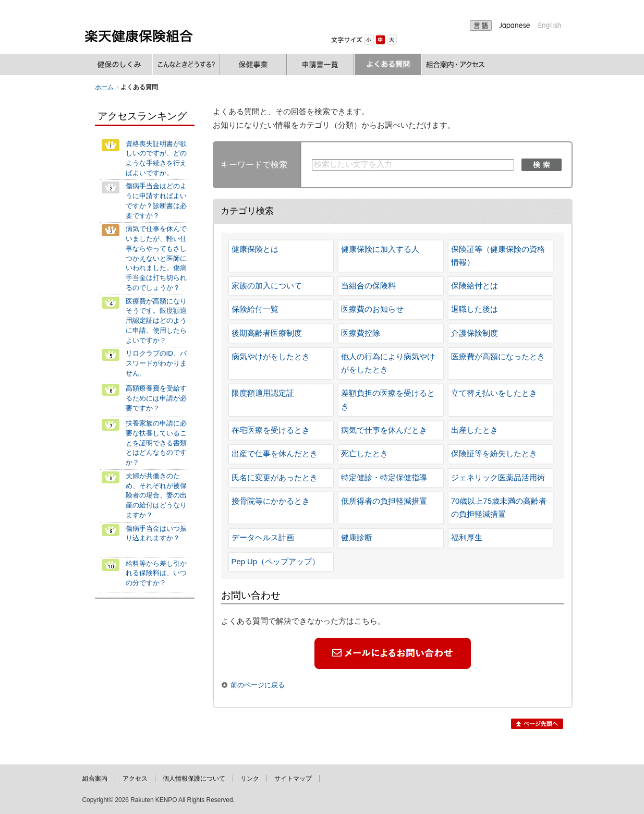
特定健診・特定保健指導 (384, 478)
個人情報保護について (194, 779)
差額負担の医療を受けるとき (388, 400)
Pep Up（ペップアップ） (276, 562)
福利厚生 (467, 538)
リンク (250, 779)
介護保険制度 (475, 333)
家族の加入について (267, 286)
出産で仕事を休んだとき (275, 454)
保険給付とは (475, 286)
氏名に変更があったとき (275, 478)
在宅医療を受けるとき (271, 430)
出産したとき (475, 430)
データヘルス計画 (263, 538)
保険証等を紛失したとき (494, 454)
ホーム (104, 87)
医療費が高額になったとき (498, 357)
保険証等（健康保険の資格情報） (498, 256)
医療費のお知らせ (372, 309)
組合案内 (95, 779)
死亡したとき (364, 454)
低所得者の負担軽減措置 (384, 501)
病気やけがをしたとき (271, 357)
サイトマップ (293, 779)
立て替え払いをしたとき (494, 393)
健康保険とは (255, 249)
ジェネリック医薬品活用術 (498, 478)
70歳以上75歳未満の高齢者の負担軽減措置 (499, 508)
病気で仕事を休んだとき (384, 430)
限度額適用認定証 (263, 393)
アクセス (135, 779)
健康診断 (357, 538)
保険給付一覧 (255, 309)
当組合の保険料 (368, 286)
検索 (542, 165)
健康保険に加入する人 (380, 249)
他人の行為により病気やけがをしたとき (388, 363)
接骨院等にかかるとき (271, 501)
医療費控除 (361, 333)
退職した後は (475, 309)
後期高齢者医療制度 (267, 333)
